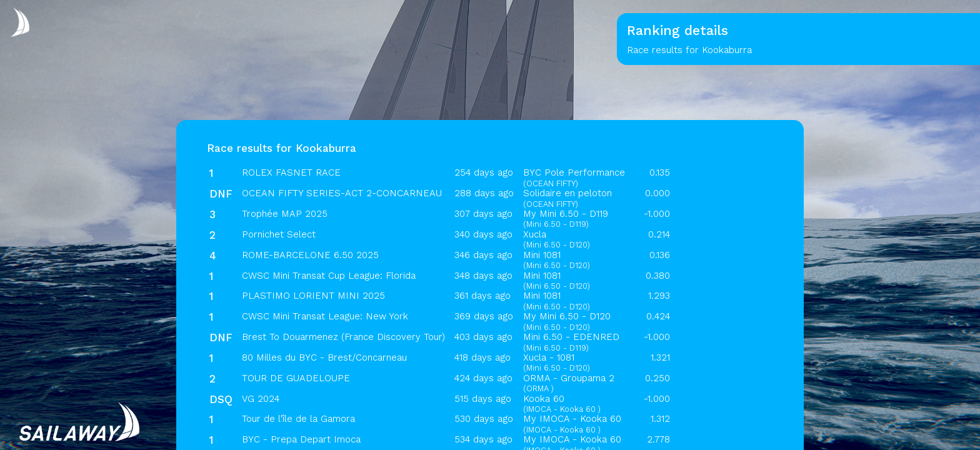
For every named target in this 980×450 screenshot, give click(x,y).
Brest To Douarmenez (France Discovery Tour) (343, 337)
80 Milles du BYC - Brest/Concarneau (324, 357)
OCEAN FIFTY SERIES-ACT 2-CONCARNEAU (342, 193)
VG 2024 (261, 399)
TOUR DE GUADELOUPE (296, 378)
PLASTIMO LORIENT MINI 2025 (313, 296)
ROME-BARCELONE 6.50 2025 (310, 255)
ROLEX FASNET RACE (291, 172)
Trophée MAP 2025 (285, 214)
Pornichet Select (279, 234)
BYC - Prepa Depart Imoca (301, 439)
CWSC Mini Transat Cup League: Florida (329, 276)
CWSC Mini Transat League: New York (325, 316)
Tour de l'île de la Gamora (298, 419)
